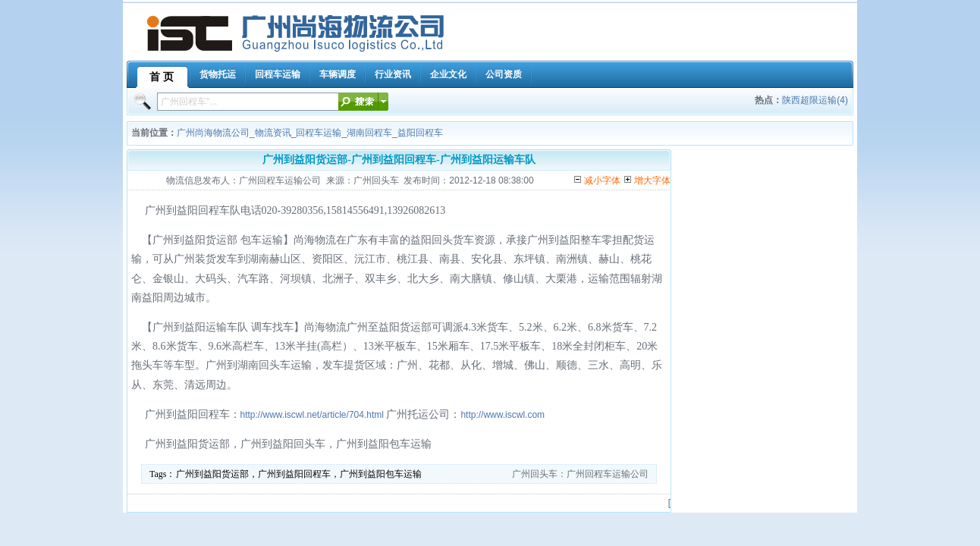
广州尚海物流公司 (213, 133)
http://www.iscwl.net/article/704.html (312, 415)
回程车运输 (319, 133)
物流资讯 (273, 133)
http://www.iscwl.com (503, 415)
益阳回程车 (420, 133)
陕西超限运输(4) (815, 100)
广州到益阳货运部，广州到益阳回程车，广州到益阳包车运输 (299, 474)
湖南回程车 (369, 133)
